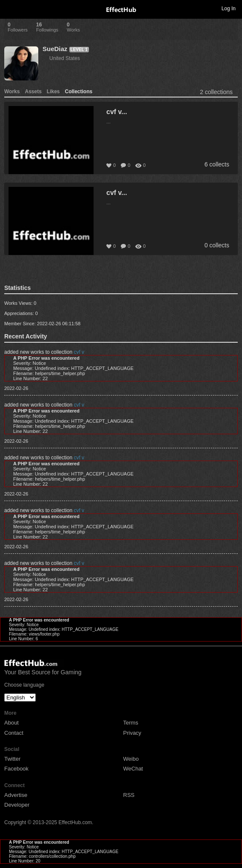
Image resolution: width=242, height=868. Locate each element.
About (11, 723)
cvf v (79, 352)
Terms (131, 723)
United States (65, 58)
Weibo (131, 759)
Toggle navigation (10, 8)
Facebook (16, 769)
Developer (17, 805)
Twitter (12, 759)
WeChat (133, 769)
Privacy (132, 733)
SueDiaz (55, 49)
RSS (129, 795)
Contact (14, 733)
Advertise (16, 795)
